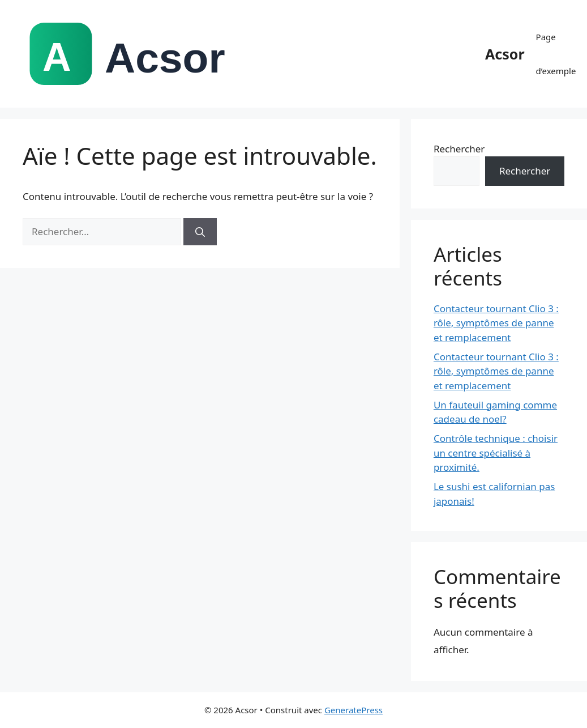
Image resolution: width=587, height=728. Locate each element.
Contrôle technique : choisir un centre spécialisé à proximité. (496, 453)
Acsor (505, 54)
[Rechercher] (200, 232)
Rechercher (459, 149)
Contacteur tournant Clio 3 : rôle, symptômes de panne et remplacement (496, 323)
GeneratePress (354, 710)
